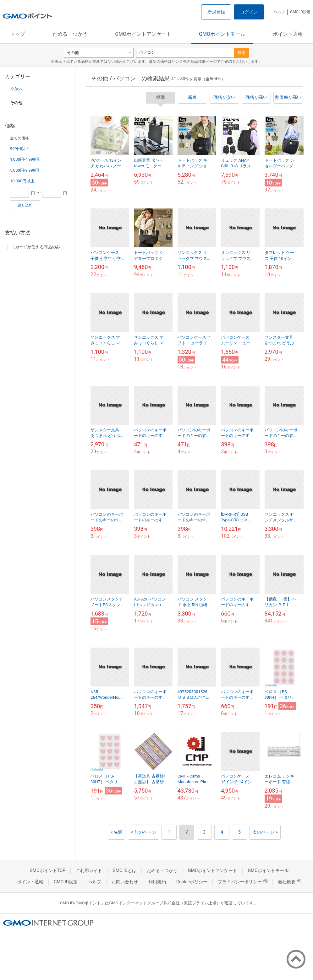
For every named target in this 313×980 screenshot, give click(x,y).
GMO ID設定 (300, 12)
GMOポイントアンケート (143, 34)
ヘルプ (279, 12)
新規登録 (216, 12)
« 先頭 (117, 832)
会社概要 (289, 882)
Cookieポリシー (192, 882)
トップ (18, 34)
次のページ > (265, 832)
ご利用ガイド (89, 870)
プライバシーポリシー (243, 882)
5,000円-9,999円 (25, 170)
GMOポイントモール (222, 34)
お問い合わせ (125, 882)
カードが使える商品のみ (34, 247)
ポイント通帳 (288, 34)
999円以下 (20, 149)
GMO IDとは (124, 870)
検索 (242, 53)
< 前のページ (143, 832)
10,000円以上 (22, 181)
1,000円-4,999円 (25, 159)
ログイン (249, 12)
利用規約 (157, 882)
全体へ (17, 89)
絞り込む (25, 205)
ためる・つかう (70, 34)
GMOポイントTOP (47, 870)
